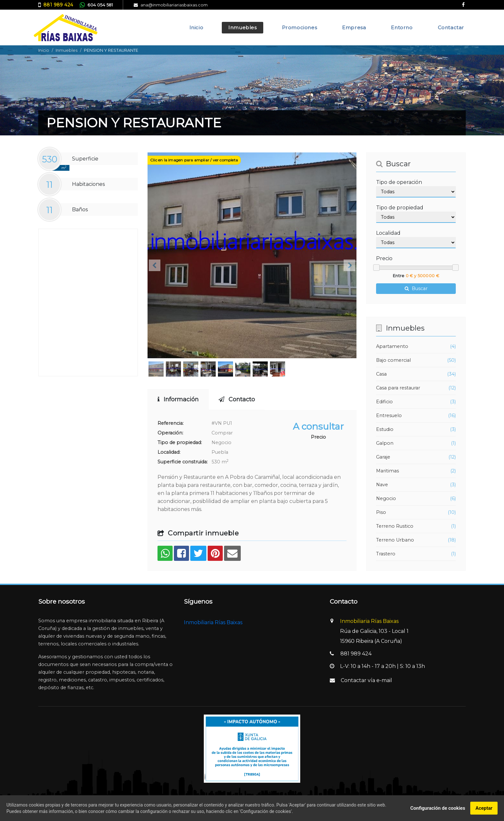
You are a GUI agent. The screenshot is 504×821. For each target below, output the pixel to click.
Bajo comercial (393, 360)
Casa (381, 374)
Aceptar (484, 808)
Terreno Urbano (395, 540)
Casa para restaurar (398, 388)
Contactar (451, 27)
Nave (382, 485)
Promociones (300, 27)
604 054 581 (100, 5)
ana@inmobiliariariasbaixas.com (174, 5)
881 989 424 (58, 5)
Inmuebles (242, 27)
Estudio (385, 429)
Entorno (402, 27)
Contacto (237, 399)
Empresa (354, 27)
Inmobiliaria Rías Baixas (213, 622)
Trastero (386, 554)
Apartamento (392, 346)
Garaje (383, 457)
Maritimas (387, 471)
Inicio (196, 27)
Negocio (386, 498)
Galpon (385, 443)
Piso (381, 512)
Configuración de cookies (438, 808)
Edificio (384, 402)
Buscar (416, 288)
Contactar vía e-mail (366, 680)
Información (178, 399)
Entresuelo (389, 415)
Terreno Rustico (395, 526)
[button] (155, 265)
